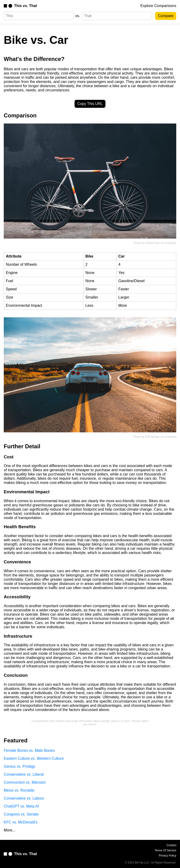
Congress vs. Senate (21, 814)
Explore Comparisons (158, 6)
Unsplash (170, 243)
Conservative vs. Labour (24, 798)
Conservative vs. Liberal (24, 774)
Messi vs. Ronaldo (19, 790)
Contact (171, 845)
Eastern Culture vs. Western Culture (34, 758)
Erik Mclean (152, 437)
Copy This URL (90, 104)
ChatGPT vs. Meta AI (21, 806)
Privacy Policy (167, 856)
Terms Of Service (165, 850)
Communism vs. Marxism (25, 782)
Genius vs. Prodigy (19, 766)
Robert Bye (153, 243)
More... (10, 830)
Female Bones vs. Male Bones (29, 750)
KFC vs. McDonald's (21, 822)
